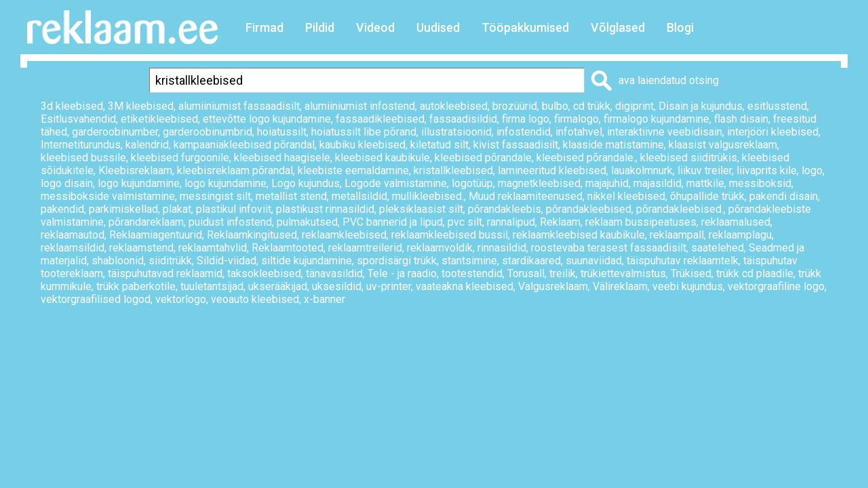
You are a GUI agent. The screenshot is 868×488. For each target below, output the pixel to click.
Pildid (320, 27)
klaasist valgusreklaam (723, 145)
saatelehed (717, 248)
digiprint (634, 106)
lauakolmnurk (642, 170)
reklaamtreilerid (365, 248)
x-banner (324, 299)
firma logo (526, 119)
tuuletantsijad (212, 286)
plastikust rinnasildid (325, 209)
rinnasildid (502, 248)
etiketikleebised (159, 119)
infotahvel (579, 132)
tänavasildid (334, 273)
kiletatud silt (439, 145)
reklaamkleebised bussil (450, 235)
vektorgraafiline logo (776, 286)
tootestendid (472, 273)
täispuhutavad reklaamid (165, 273)
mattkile (705, 183)
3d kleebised (72, 106)
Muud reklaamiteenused (526, 196)
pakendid (62, 209)
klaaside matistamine (613, 145)
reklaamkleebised (344, 235)
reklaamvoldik (440, 248)
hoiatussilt (282, 132)
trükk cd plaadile (755, 273)
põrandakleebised (589, 209)
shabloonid (118, 261)
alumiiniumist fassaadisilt (239, 106)
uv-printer (389, 286)
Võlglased (618, 27)
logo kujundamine (139, 183)
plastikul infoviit (234, 209)
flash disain (741, 119)
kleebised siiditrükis (689, 158)
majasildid (657, 183)
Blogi (680, 27)
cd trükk (592, 106)
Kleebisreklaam (135, 170)
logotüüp (472, 183)
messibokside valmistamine (108, 196)
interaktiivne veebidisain (665, 132)
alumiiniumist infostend (360, 106)
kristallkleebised (453, 170)
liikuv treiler (705, 170)
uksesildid (337, 286)
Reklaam (560, 222)
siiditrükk (170, 261)
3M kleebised (141, 106)
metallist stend (291, 196)
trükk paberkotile (136, 286)
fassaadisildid (463, 119)
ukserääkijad (278, 286)
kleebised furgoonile (180, 158)
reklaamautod (73, 235)
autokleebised (454, 106)
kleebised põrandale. (586, 158)
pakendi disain (784, 196)
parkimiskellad (123, 209)
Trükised (691, 273)
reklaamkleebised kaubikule (579, 235)
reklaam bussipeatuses (641, 222)
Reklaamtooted (288, 248)
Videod (375, 27)
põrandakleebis (505, 209)
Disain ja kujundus (701, 106)
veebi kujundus (688, 286)
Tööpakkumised (525, 27)
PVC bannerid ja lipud (393, 222)
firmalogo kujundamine (656, 119)
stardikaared (531, 261)
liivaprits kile (767, 170)
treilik (563, 273)
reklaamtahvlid (213, 248)
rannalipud (511, 222)
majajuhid (607, 183)
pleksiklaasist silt (421, 209)
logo (812, 170)
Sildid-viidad (226, 261)
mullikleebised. (428, 196)
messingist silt (215, 196)
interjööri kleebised (773, 132)
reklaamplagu (740, 235)
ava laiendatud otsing (669, 80)
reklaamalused (736, 222)
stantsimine (469, 261)
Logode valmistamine (396, 183)
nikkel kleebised (626, 196)
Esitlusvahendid (78, 119)
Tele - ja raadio (402, 273)
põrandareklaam (146, 222)
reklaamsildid (73, 248)
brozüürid (515, 106)
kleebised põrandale (483, 158)
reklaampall (677, 235)
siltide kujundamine (307, 261)
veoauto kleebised (255, 299)
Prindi (606, 345)
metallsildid (359, 196)
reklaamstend (141, 248)
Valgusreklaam (553, 286)
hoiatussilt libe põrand (364, 132)
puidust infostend (230, 222)
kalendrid (147, 145)
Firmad (264, 27)
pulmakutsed (307, 222)
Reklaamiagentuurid (156, 235)
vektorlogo (181, 299)
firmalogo (576, 119)
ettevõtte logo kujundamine (267, 119)
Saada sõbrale (804, 345)
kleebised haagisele (282, 158)
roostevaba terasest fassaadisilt (609, 248)
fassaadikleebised (380, 119)
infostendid (524, 132)
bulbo (555, 106)
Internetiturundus (81, 145)
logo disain (67, 183)
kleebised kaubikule (382, 158)
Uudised (438, 27)
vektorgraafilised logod (96, 299)
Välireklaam (620, 286)
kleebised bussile (83, 158)
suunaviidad (594, 261)
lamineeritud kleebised (552, 170)
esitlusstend (777, 106)
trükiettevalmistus (623, 273)
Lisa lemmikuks (694, 345)
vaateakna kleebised (465, 286)
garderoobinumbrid (208, 132)
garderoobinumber (115, 132)
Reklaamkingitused (252, 235)
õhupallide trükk (707, 196)
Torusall (526, 273)
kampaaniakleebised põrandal (244, 145)
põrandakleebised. (680, 209)
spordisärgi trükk (397, 261)
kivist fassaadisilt (516, 145)
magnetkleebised (539, 183)
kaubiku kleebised (362, 145)
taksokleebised (264, 273)
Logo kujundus (305, 183)
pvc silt (465, 222)
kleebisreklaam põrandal (235, 170)
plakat (177, 209)
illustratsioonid (456, 132)
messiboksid (760, 183)
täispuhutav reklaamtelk (683, 261)
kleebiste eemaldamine (353, 170)
